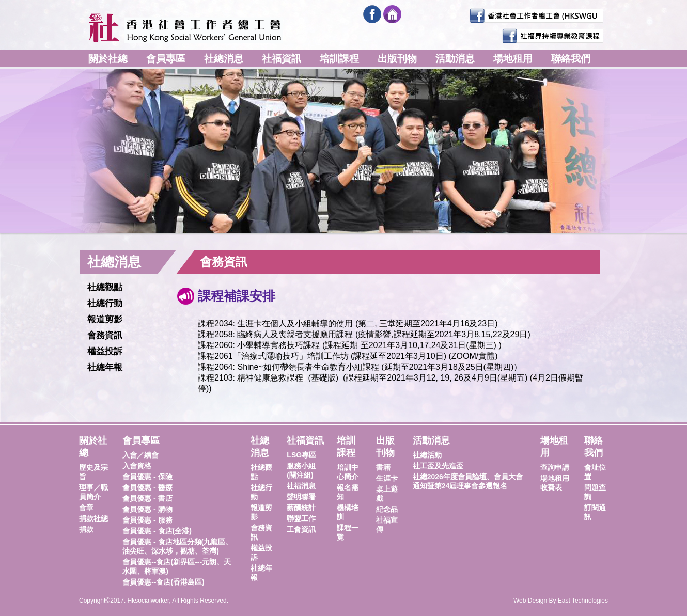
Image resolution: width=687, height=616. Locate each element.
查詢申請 (555, 467)
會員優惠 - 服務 (147, 520)
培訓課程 (339, 59)
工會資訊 (301, 529)
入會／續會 (140, 455)
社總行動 (105, 303)
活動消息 (455, 59)
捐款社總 (93, 518)
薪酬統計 (301, 508)
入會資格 (137, 466)
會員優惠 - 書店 (147, 498)
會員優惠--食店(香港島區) (163, 582)
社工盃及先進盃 (438, 466)
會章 (86, 508)
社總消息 (224, 59)
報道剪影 (105, 319)
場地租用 (513, 59)
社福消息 (301, 486)
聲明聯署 (301, 497)
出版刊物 (397, 59)
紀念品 (387, 509)
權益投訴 (105, 351)
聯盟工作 (301, 518)
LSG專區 (301, 455)
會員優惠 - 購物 (147, 509)
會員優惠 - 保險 (147, 477)
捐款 (86, 529)
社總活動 (427, 455)
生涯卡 (387, 478)
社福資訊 (282, 59)
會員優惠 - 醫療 (147, 487)
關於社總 (108, 59)
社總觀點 (105, 287)
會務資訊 (105, 335)
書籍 (383, 467)
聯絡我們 (571, 59)
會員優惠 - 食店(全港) (157, 531)
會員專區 (166, 59)
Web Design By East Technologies (561, 601)
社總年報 (105, 367)
